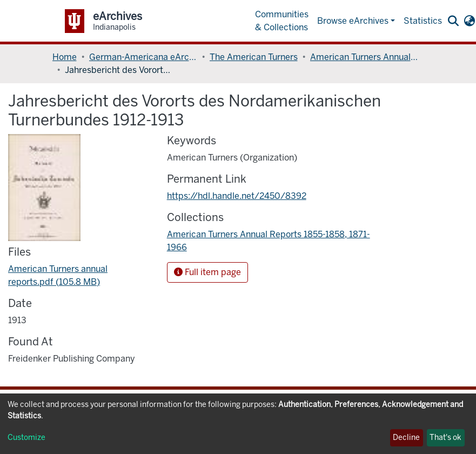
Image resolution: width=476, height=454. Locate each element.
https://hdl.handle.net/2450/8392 (237, 196)
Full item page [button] (207, 272)
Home (65, 57)
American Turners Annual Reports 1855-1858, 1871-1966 (364, 57)
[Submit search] (454, 21)
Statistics (423, 21)
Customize (26, 438)
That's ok (445, 438)
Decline (406, 438)
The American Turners (254, 57)
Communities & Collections (282, 21)
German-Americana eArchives (143, 57)
